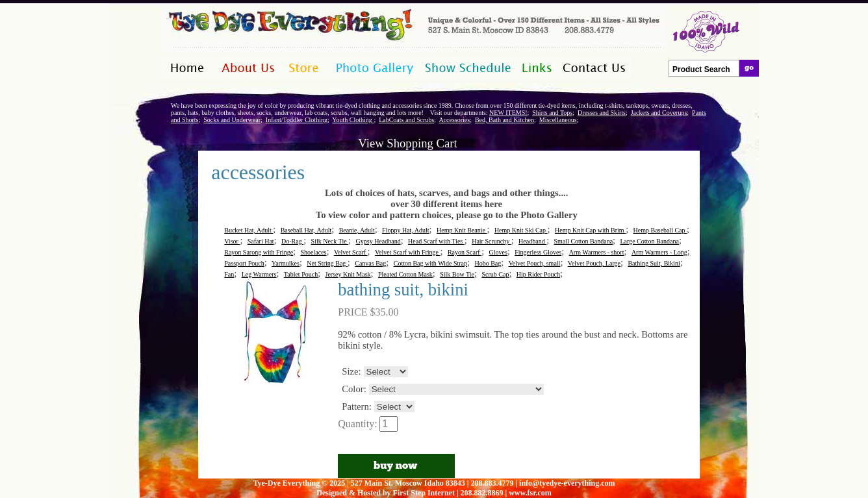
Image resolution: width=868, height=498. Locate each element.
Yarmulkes (286, 263)
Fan (229, 274)
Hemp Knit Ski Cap (521, 230)
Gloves (498, 252)
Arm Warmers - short (597, 252)
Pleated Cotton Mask (405, 274)
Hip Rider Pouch (538, 274)
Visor (232, 241)
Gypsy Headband (378, 241)
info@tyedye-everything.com (567, 483)
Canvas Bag (370, 263)
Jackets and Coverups (659, 113)
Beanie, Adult (357, 230)
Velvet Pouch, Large (594, 263)
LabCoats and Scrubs (406, 120)
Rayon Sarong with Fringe (259, 252)
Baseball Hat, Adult (306, 230)
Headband (532, 241)
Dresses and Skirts (602, 113)
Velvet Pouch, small (535, 263)
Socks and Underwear (232, 120)
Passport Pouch (244, 263)
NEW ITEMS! (508, 113)
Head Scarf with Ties (436, 241)
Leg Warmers (259, 274)
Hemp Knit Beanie (462, 230)
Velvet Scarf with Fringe (408, 252)
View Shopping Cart (407, 143)
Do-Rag (292, 241)
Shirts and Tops (552, 113)
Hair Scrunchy (491, 241)
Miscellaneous (558, 120)
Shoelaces (313, 252)
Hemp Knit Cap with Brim (590, 230)
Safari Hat (261, 241)
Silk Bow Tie (457, 274)
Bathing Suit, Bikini (654, 263)
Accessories (454, 120)
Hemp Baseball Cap (660, 230)
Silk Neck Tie (330, 241)
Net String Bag (327, 263)
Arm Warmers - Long (659, 252)
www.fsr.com (530, 493)
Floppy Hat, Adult (406, 230)
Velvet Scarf (351, 252)
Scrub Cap (495, 274)
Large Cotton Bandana (650, 241)
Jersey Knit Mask (348, 274)
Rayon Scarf (465, 252)
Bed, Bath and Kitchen (504, 120)
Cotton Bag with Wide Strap (430, 263)
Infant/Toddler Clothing (297, 120)
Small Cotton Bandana (584, 241)
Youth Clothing (353, 120)
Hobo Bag (488, 263)
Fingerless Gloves (538, 252)
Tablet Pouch (301, 274)
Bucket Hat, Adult (249, 230)
